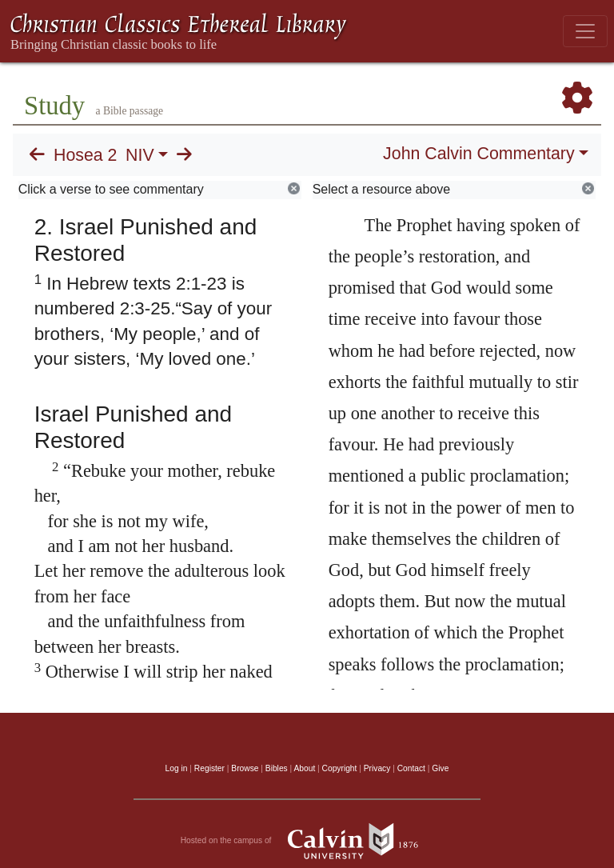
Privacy (377, 768)
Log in (177, 768)
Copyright (340, 768)
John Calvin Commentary (478, 154)
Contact (411, 768)
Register (209, 768)
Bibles (277, 768)
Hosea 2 (85, 155)
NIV (140, 155)
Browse (245, 768)
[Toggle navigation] (585, 31)
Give (440, 768)
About (304, 768)
